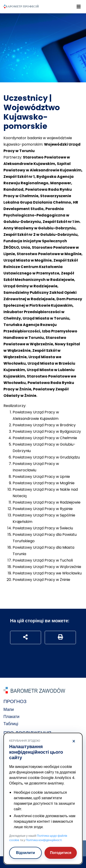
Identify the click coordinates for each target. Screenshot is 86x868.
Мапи (9, 709)
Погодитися (61, 853)
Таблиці (11, 724)
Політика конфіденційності (44, 840)
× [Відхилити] (74, 741)
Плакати (11, 717)
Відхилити (26, 853)
